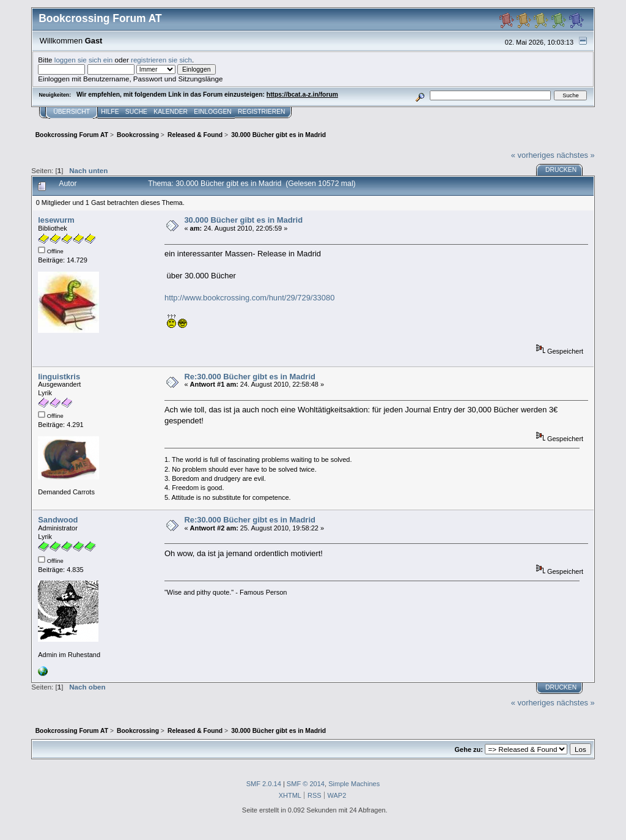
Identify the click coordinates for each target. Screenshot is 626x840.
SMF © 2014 (306, 784)
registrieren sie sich (161, 60)
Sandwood (58, 520)
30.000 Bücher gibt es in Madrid (243, 220)
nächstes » (575, 155)
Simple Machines (354, 784)
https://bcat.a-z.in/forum (302, 95)
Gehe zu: (469, 749)
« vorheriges (533, 155)
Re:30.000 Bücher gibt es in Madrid (249, 377)
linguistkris (59, 377)
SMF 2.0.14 (264, 784)
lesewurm (56, 220)
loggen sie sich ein (84, 60)
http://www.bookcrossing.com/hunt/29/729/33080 (249, 298)
